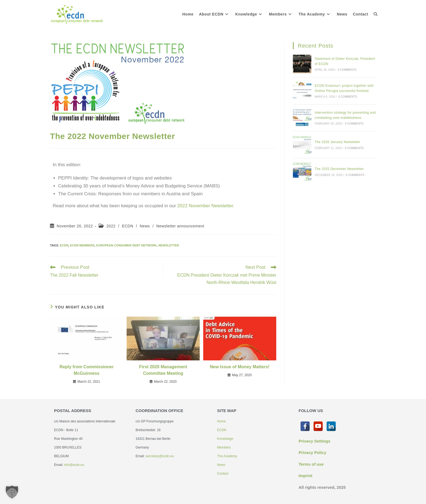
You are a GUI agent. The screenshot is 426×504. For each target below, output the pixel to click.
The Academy (227, 456)
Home (221, 421)
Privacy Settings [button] (314, 441)
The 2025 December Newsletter (339, 169)
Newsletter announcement (180, 226)
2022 (111, 226)
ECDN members (82, 245)
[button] (12, 492)
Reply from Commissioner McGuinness (87, 370)
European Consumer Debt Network (126, 245)
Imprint (306, 476)
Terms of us (310, 464)
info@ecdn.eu (74, 465)
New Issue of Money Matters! (240, 367)
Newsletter (169, 245)
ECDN (128, 226)
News (145, 226)
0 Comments (347, 70)
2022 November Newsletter (205, 206)
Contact (223, 474)
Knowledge (225, 439)
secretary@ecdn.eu (160, 456)
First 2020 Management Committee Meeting (163, 370)
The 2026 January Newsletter (337, 142)
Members (224, 447)
